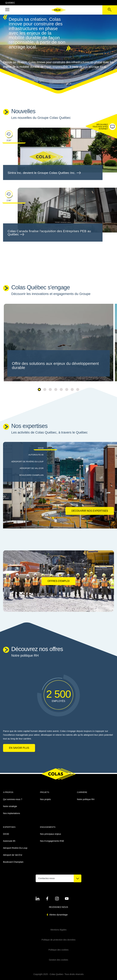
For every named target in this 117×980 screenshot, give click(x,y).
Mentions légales (58, 930)
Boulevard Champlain (13, 862)
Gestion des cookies (58, 960)
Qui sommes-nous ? (13, 799)
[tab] (24, 448)
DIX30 (6, 834)
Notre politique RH (86, 799)
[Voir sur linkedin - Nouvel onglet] (37, 899)
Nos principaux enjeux (51, 834)
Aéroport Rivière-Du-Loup (15, 848)
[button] (7, 10)
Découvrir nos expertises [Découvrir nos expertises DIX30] (90, 511)
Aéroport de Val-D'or (13, 855)
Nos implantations (12, 813)
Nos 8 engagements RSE (52, 841)
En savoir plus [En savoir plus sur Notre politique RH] (19, 748)
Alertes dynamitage (58, 915)
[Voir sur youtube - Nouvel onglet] (67, 899)
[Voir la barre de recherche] (110, 10)
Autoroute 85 (9, 841)
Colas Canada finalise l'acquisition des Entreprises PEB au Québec (49, 233)
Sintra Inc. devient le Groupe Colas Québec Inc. (44, 173)
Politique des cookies (58, 950)
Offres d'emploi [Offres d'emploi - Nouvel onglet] (58, 581)
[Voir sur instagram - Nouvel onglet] (57, 899)
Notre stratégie (10, 806)
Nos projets (45, 799)
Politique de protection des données (59, 940)
